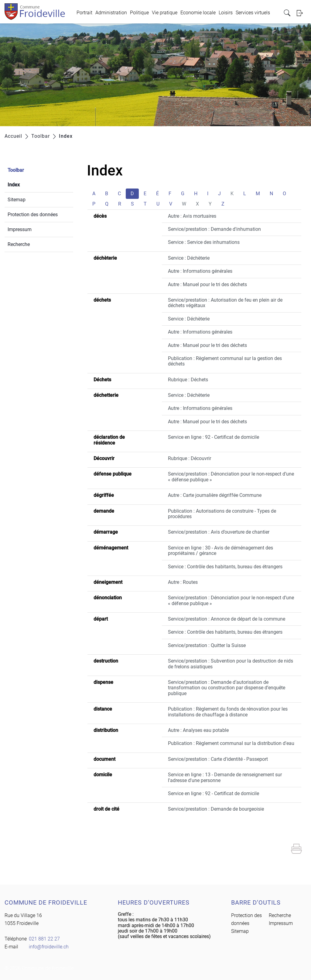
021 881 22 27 (44, 939)
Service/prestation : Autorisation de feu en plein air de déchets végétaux (225, 303)
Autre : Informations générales (200, 271)
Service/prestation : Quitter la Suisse (207, 645)
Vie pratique (165, 13)
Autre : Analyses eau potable (198, 730)
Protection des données (33, 215)
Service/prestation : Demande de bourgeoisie (216, 809)
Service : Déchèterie (189, 258)
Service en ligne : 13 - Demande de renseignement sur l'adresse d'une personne (225, 777)
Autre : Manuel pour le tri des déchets (207, 284)
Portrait (84, 13)
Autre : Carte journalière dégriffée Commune (215, 495)
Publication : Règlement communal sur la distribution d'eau (231, 743)
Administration (111, 13)
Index (28, 184)
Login (302, 13)
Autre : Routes (183, 582)
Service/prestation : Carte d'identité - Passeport (218, 759)
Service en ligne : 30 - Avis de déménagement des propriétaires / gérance (220, 551)
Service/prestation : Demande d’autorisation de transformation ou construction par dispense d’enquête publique (227, 688)
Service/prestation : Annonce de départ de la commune (227, 619)
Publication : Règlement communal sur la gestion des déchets (225, 361)
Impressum (20, 229)
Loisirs (226, 13)
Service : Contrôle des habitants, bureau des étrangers (225, 567)
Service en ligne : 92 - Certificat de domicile (214, 437)
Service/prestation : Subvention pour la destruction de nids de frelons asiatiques (231, 664)
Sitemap (17, 200)
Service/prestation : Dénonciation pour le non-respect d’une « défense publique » (231, 477)
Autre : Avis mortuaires (192, 216)
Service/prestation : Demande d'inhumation (214, 229)
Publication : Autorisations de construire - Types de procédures (222, 514)
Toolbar (16, 170)
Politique (139, 13)
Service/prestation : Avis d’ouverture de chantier (219, 532)
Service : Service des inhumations (204, 242)
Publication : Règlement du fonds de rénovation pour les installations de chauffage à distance (228, 712)
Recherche (19, 244)
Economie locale (198, 13)
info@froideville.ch (49, 947)
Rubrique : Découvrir (190, 458)
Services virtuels (253, 13)
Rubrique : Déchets (188, 380)
